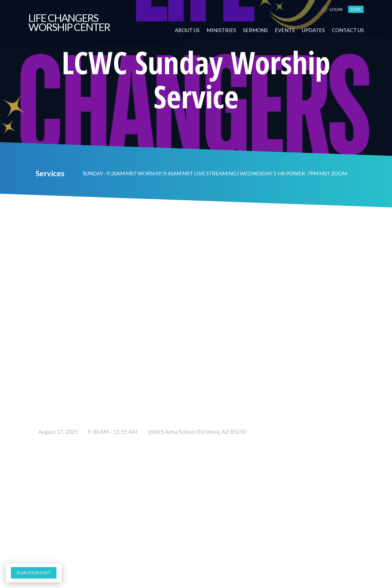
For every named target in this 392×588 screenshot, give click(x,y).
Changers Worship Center (69, 22)
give (356, 9)
